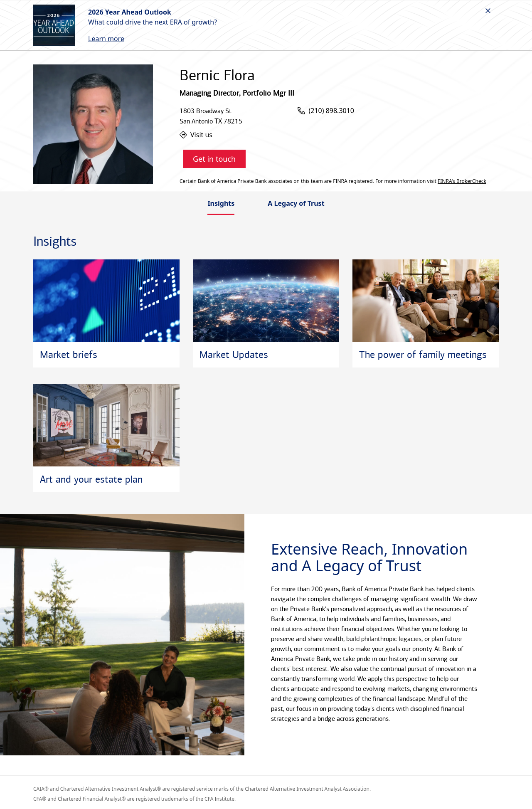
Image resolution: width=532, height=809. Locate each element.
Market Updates (234, 355)
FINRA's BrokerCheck (462, 181)
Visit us (196, 135)
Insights (221, 203)
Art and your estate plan (91, 479)
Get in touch (214, 159)
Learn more (106, 39)
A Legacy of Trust (296, 203)
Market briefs (69, 355)
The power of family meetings (423, 355)
